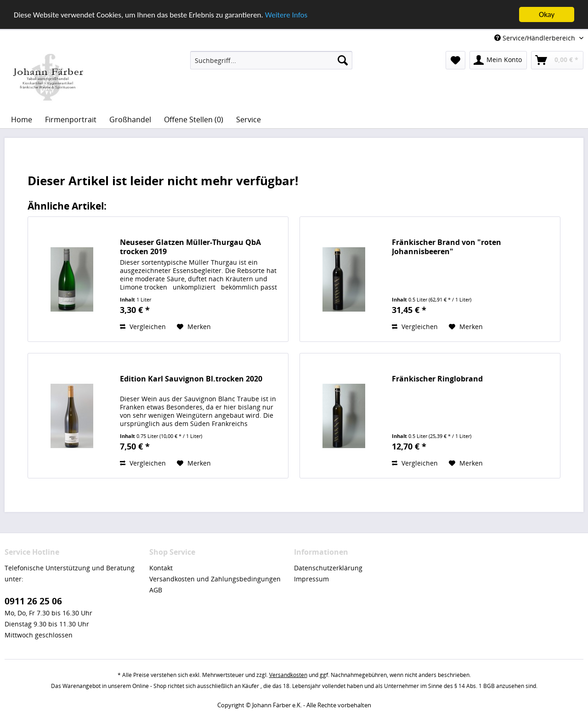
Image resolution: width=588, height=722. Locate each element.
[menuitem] (271, 60)
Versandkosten (288, 675)
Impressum (311, 579)
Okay (547, 14)
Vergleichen (143, 327)
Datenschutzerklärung (328, 568)
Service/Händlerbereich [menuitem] (536, 38)
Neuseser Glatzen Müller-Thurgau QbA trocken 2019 (190, 247)
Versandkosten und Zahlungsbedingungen (215, 579)
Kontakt (161, 568)
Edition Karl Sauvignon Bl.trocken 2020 (191, 379)
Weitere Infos (286, 14)
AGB (156, 590)
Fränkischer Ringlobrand (437, 379)
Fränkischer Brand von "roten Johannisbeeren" (447, 247)
